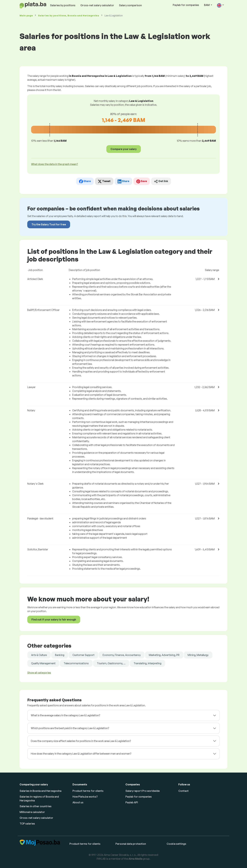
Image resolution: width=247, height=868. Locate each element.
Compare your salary (124, 149)
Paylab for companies (186, 5)
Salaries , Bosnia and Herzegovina (69, 15)
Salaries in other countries (36, 806)
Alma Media (135, 859)
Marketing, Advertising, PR (164, 655)
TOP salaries (27, 824)
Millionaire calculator (32, 812)
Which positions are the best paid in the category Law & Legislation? (70, 728)
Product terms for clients (88, 791)
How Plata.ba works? (85, 797)
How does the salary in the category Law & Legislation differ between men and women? (81, 754)
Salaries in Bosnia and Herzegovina (40, 791)
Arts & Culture (39, 655)
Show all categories (39, 673)
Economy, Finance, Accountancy (122, 655)
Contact (183, 791)
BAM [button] (207, 5)
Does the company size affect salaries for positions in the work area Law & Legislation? (81, 741)
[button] (220, 5)
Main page (26, 15)
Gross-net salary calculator (97, 5)
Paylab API (132, 802)
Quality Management (43, 663)
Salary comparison (130, 5)
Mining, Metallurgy (198, 655)
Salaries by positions (63, 5)
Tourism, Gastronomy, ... (111, 663)
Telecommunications (76, 663)
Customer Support (83, 655)
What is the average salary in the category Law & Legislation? (65, 715)
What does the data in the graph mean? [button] (55, 164)
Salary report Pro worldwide (143, 791)
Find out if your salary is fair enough (54, 620)
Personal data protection (131, 844)
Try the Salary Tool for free (49, 224)
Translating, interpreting (147, 663)
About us (78, 802)
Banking (60, 655)
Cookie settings (176, 844)
